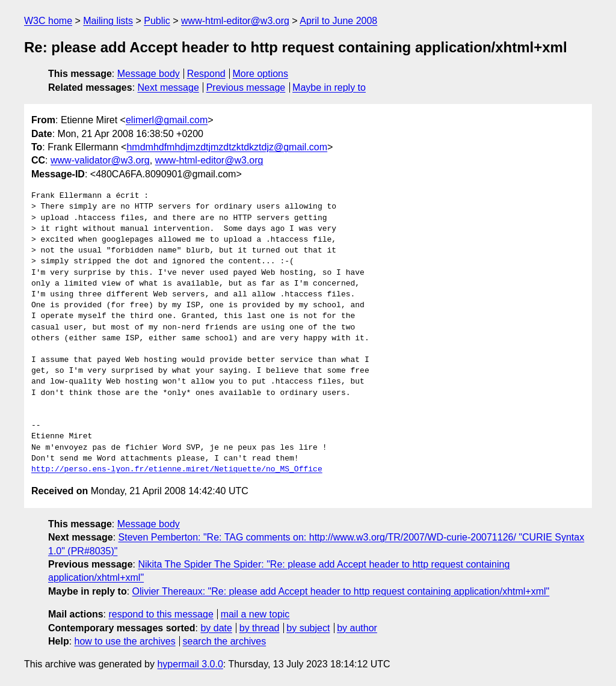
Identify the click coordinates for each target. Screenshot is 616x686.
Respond (206, 74)
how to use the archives (125, 641)
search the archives (225, 641)
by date (216, 628)
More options (261, 74)
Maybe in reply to (329, 87)
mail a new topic (255, 614)
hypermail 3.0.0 (190, 664)
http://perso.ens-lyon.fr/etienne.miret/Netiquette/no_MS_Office (177, 470)
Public (157, 21)
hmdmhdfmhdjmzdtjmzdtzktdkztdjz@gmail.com (227, 147)
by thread (260, 628)
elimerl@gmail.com (167, 120)
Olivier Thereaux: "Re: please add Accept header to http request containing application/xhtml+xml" (341, 591)
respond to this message (161, 614)
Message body (149, 74)
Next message (168, 87)
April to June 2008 (338, 21)
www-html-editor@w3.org (235, 21)
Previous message (246, 87)
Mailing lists (108, 21)
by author (357, 628)
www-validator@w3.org (100, 160)
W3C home (48, 21)
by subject (308, 628)
